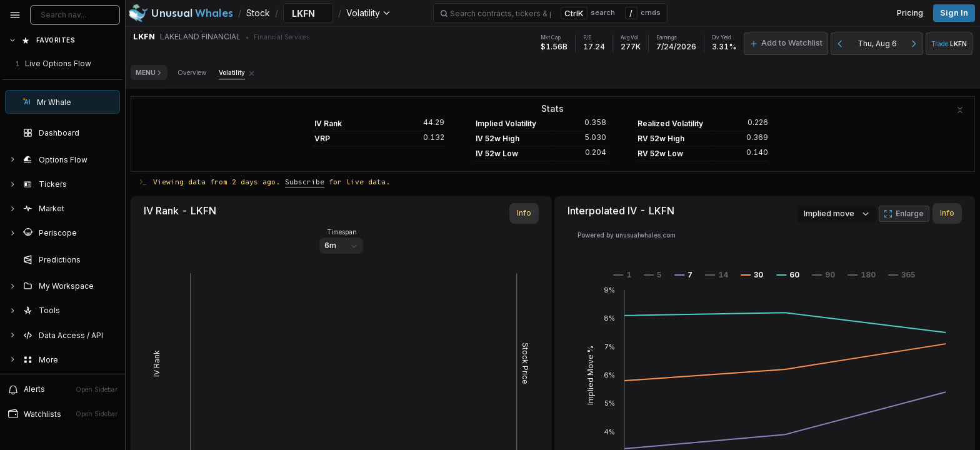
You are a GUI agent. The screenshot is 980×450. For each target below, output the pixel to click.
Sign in (954, 13)
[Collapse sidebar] (15, 15)
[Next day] (914, 44)
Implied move (837, 213)
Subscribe (305, 182)
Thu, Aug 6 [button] (877, 43)
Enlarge (904, 213)
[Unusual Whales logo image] (181, 13)
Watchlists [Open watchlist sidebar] (62, 414)
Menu (149, 72)
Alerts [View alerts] (62, 389)
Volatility (232, 72)
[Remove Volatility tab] (252, 72)
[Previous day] (840, 44)
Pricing (910, 13)
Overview (192, 72)
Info (524, 213)
